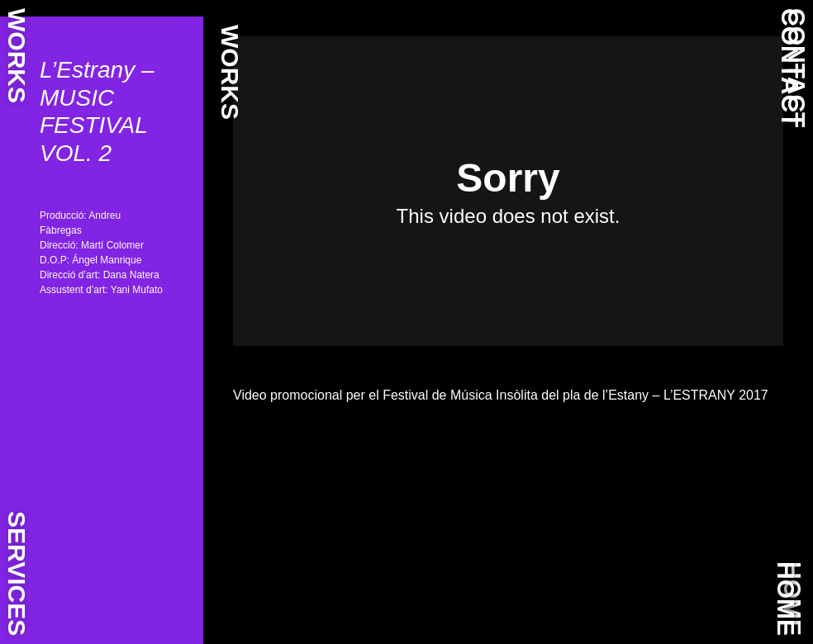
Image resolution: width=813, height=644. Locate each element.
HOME (786, 599)
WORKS (17, 56)
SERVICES (17, 573)
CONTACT (790, 68)
